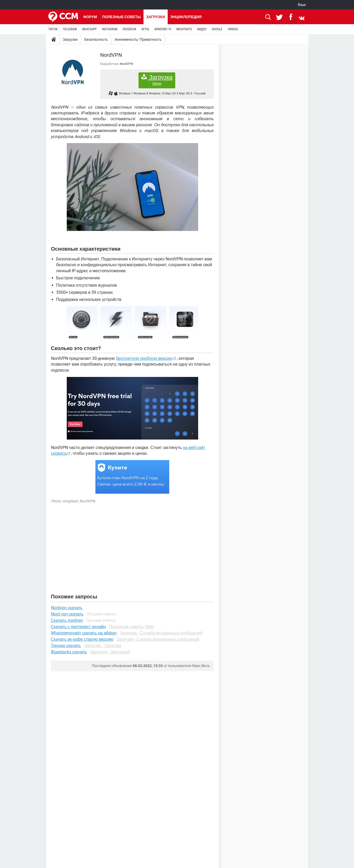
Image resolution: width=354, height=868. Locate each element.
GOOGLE (217, 29)
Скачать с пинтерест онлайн (78, 627)
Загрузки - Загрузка (103, 646)
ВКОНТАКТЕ (184, 29)
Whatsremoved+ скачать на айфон (84, 633)
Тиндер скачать (66, 646)
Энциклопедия (186, 17)
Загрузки (156, 17)
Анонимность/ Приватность (138, 39)
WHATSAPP (89, 29)
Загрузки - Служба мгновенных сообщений (161, 633)
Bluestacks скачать (69, 652)
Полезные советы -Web (131, 627)
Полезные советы (122, 17)
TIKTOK (53, 29)
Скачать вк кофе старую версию (82, 639)
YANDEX (233, 29)
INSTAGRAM (110, 29)
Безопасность (96, 39)
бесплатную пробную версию (144, 358)
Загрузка (157, 80)
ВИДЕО (202, 29)
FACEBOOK (130, 29)
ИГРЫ (145, 29)
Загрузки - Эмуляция (110, 652)
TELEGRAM (70, 29)
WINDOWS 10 (163, 29)
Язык (302, 5)
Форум (90, 17)
